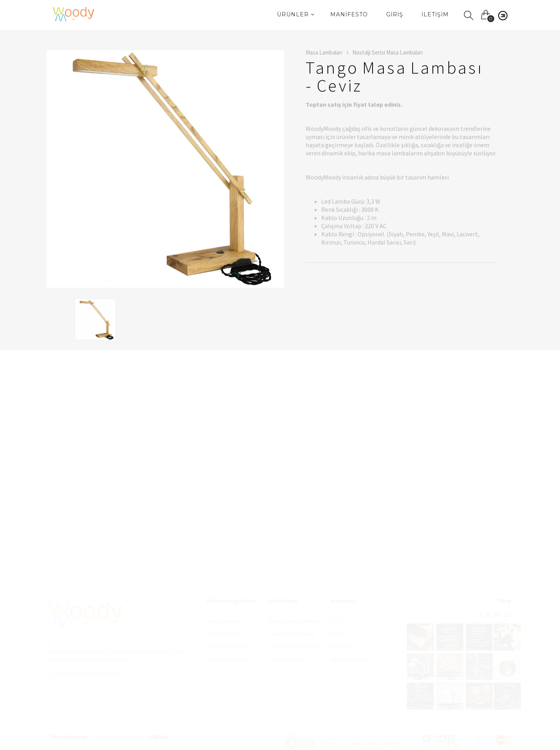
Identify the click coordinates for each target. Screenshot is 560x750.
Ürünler (296, 14)
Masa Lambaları (327, 53)
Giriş (395, 14)
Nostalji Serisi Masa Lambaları (388, 53)
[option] (165, 170)
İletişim (435, 14)
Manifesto (349, 14)
